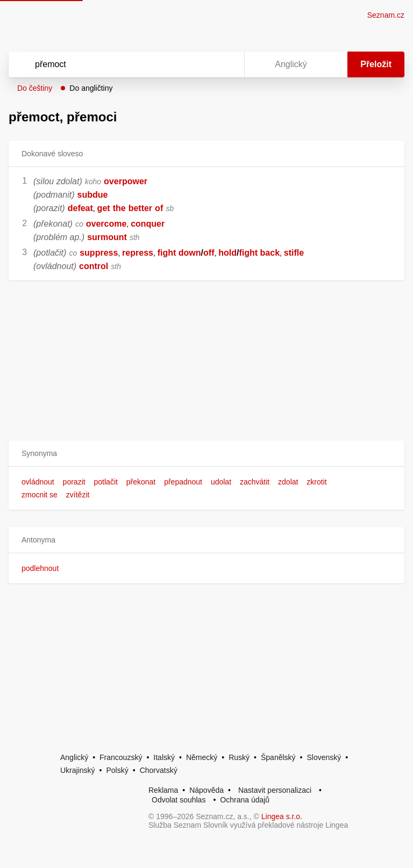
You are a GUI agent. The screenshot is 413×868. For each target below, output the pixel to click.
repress (138, 253)
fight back (259, 253)
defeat (80, 208)
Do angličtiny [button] (91, 88)
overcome (106, 224)
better (140, 208)
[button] (206, 454)
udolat (221, 482)
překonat (141, 482)
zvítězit (78, 495)
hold (227, 253)
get (104, 208)
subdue (93, 195)
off (209, 253)
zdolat (288, 482)
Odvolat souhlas (179, 800)
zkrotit (316, 482)
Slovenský (324, 757)
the (119, 208)
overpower (126, 181)
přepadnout (183, 482)
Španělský (278, 757)
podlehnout (40, 568)
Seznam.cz (386, 15)
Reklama (163, 790)
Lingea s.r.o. (282, 816)
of (159, 208)
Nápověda (206, 790)
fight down (179, 253)
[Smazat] (202, 64)
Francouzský (121, 757)
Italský (164, 757)
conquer (148, 224)
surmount (107, 237)
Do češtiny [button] (35, 88)
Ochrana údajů (245, 800)
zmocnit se (40, 495)
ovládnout (38, 482)
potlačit (106, 482)
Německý (202, 757)
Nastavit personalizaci (275, 790)
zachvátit (255, 482)
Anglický (74, 757)
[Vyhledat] (112, 64)
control (94, 266)
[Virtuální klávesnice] (226, 64)
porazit (74, 482)
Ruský (239, 757)
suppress (99, 253)
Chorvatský (159, 770)
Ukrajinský (78, 770)
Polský (117, 770)
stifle (294, 253)
